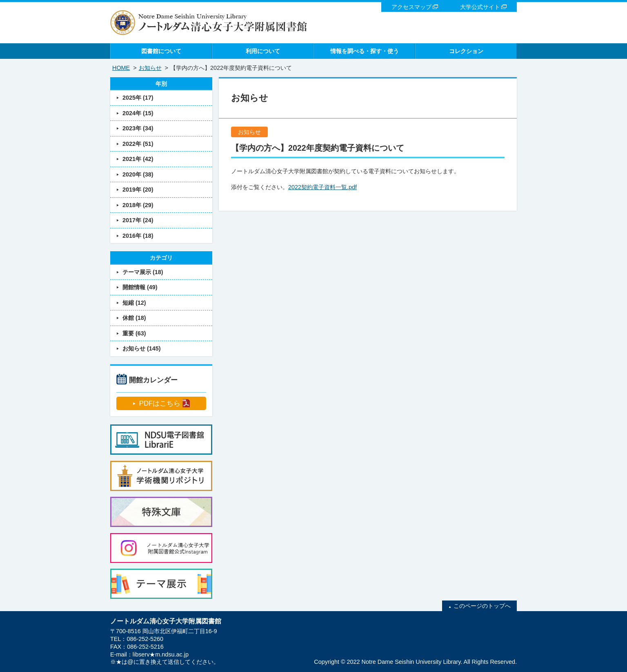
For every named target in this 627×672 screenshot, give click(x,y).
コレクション (466, 51)
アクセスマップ (411, 7)
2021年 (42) (138, 159)
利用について (263, 51)
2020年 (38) (138, 174)
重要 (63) (134, 333)
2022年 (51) (138, 144)
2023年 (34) (138, 128)
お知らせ (150, 68)
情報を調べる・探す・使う (365, 51)
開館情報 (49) (140, 287)
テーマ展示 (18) (143, 272)
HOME (121, 68)
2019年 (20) (138, 190)
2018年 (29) (138, 205)
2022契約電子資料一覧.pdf (322, 187)
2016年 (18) (138, 236)
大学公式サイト (480, 7)
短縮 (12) (134, 303)
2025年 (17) (138, 98)
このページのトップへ (482, 606)
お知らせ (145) (142, 348)
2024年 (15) (138, 113)
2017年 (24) (138, 220)
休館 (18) (134, 318)
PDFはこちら (160, 403)
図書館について (161, 51)
